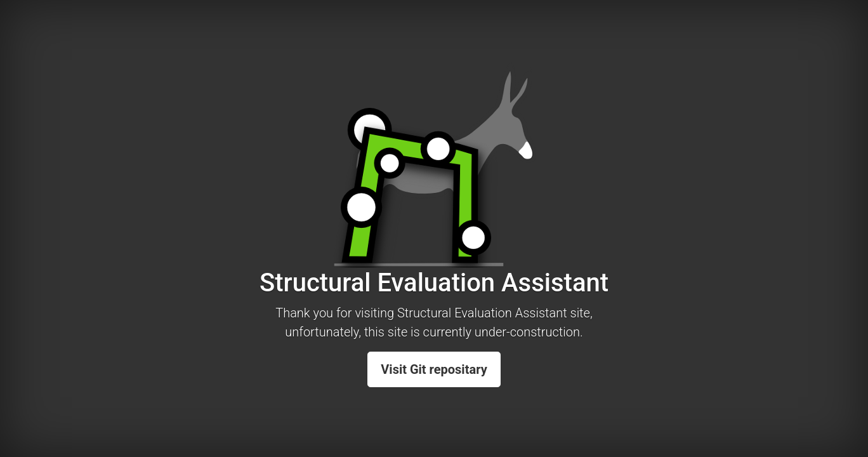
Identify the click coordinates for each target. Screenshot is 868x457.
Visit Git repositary (434, 369)
